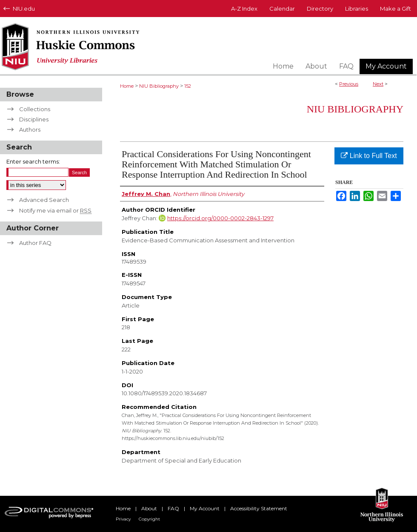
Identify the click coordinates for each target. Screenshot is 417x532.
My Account (205, 508)
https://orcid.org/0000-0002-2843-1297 (220, 218)
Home (127, 86)
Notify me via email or (55, 210)
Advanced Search (44, 200)
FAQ (173, 508)
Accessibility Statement (259, 508)
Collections (35, 109)
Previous (349, 84)
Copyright (149, 519)
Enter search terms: (33, 161)
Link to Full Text (369, 156)
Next (378, 84)
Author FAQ (35, 243)
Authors (30, 129)
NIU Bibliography (159, 86)
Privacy (123, 519)
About (149, 508)
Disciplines (34, 119)
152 (188, 86)
